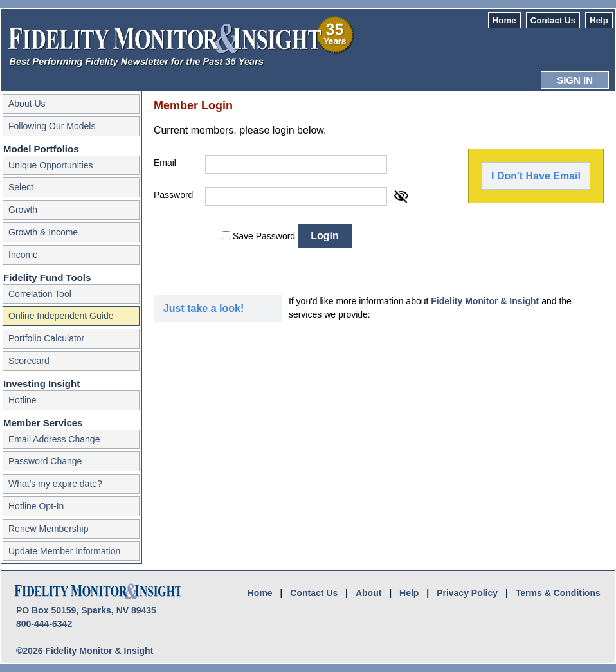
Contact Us (553, 20)
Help (599, 20)
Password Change (45, 461)
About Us (27, 104)
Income (23, 255)
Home (504, 20)
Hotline (23, 400)
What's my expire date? (55, 484)
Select (21, 187)
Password (173, 195)
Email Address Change (54, 439)
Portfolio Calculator (46, 338)
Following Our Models (52, 126)
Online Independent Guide (61, 316)
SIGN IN (575, 80)
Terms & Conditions (558, 593)
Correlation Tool (40, 294)
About (368, 593)
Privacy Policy (467, 593)
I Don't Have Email (536, 176)
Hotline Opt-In (36, 506)
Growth (23, 210)
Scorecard (29, 361)
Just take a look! (204, 308)
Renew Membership (49, 529)
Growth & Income (43, 232)
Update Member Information (64, 551)
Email (165, 163)
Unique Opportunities (51, 165)
